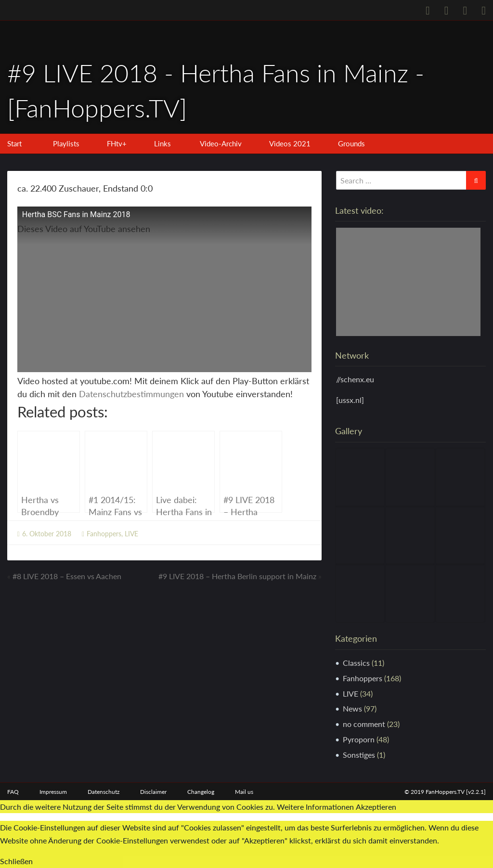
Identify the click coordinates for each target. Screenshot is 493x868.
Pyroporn (359, 739)
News (352, 708)
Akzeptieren (376, 807)
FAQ (13, 792)
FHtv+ (117, 143)
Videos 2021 (290, 143)
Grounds (351, 143)
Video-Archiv (221, 143)
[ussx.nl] (350, 400)
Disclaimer (153, 792)
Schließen (16, 861)
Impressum (53, 792)
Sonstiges (359, 755)
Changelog (201, 792)
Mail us (244, 792)
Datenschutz (104, 792)
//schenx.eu (355, 379)
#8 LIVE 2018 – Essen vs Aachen (67, 576)
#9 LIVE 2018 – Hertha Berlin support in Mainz (237, 576)
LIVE (131, 534)
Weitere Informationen (315, 807)
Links (162, 143)
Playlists (66, 143)
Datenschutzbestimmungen (131, 394)
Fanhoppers (104, 534)
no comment (364, 724)
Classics (356, 663)
